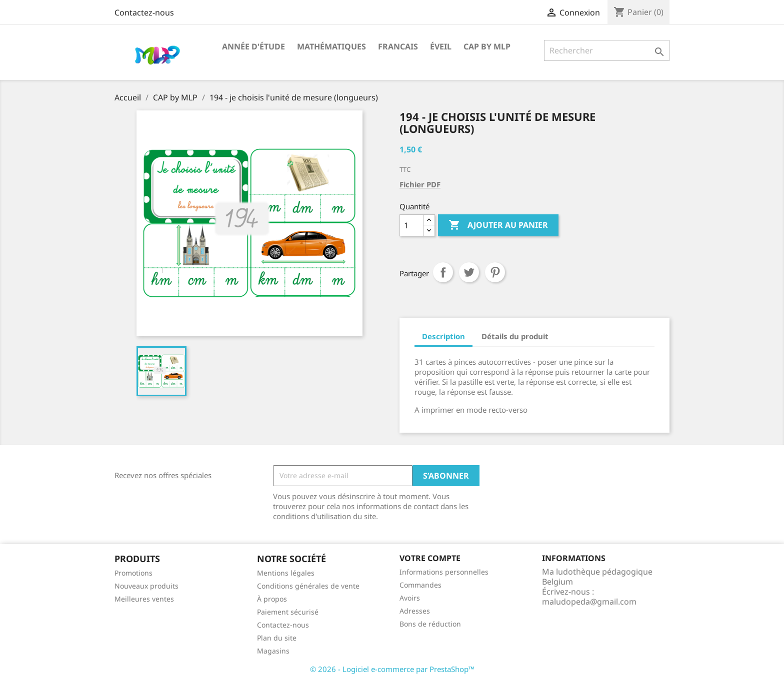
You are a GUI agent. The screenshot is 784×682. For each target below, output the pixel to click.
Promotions (133, 573)
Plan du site (277, 638)
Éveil (441, 46)
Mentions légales (286, 573)
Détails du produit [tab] (515, 336)
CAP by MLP (487, 46)
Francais (398, 46)
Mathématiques (331, 46)
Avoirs (410, 598)
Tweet (469, 272)
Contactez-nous (144, 12)
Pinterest (495, 272)
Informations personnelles (444, 572)
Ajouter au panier (498, 225)
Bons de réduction (430, 624)
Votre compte (430, 558)
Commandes (420, 585)
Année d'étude (253, 46)
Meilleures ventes (144, 599)
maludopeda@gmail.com (589, 602)
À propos (272, 599)
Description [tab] (443, 336)
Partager (443, 272)
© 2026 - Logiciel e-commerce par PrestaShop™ (392, 669)
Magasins (273, 651)
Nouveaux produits (146, 586)
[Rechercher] (607, 50)
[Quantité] (411, 225)
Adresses (415, 611)
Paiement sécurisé (288, 612)
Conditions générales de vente (308, 586)
